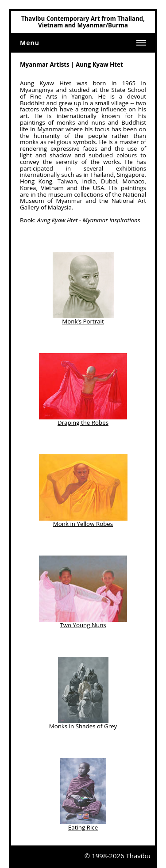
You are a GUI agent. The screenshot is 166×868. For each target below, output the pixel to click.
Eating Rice (83, 827)
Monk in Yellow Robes (83, 524)
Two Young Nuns (83, 625)
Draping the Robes (83, 423)
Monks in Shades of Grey (83, 726)
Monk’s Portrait (83, 321)
